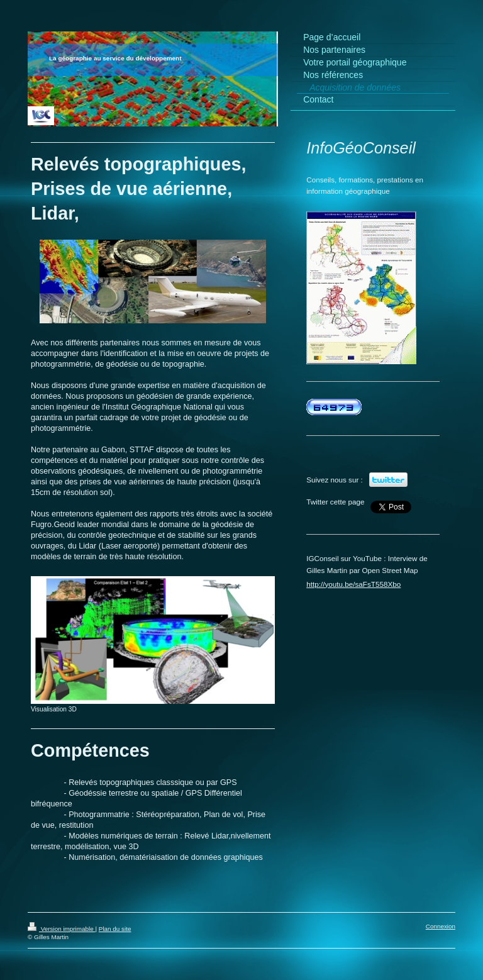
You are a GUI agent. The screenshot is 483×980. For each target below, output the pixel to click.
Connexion (441, 926)
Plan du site (115, 929)
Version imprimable (61, 929)
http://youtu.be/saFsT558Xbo (353, 584)
